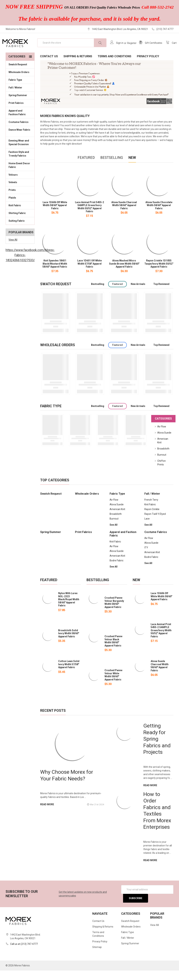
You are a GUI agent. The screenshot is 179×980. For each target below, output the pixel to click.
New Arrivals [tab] (138, 293)
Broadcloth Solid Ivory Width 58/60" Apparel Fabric (69, 643)
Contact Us (49, 66)
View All (13, 249)
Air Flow (162, 436)
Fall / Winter (20, 97)
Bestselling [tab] (112, 167)
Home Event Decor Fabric (20, 175)
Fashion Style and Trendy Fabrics (20, 163)
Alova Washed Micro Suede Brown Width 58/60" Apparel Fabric (124, 273)
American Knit (117, 519)
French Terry (151, 509)
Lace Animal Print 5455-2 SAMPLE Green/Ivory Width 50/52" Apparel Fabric (89, 216)
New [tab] (132, 167)
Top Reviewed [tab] (161, 293)
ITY (146, 557)
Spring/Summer (18, 105)
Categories (17, 66)
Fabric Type (20, 89)
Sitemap (97, 957)
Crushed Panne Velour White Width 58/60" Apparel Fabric (113, 684)
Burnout (162, 464)
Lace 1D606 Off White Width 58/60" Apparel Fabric (55, 215)
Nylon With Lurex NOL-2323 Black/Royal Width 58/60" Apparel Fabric (69, 609)
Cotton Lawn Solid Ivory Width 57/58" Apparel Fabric (69, 674)
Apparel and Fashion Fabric (20, 122)
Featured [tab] (86, 167)
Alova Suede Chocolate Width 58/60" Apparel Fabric (159, 215)
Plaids (12, 207)
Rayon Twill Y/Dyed (155, 523)
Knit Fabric (20, 215)
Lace (147, 528)
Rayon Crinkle (152, 519)
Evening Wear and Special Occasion (20, 152)
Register (129, 48)
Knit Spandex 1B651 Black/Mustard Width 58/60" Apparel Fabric (55, 273)
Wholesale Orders (19, 82)
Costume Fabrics (20, 131)
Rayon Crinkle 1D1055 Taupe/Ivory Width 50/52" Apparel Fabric (159, 273)
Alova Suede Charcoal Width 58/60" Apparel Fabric (124, 215)
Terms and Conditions (114, 66)
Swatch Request (18, 74)
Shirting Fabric (20, 222)
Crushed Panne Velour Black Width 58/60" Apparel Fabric (113, 650)
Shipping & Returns (78, 66)
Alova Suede (164, 442)
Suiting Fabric (20, 230)
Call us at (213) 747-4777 (24, 953)
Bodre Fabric (117, 570)
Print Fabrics (16, 112)
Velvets (20, 192)
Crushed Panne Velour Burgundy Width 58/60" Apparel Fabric (114, 612)
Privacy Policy (148, 66)
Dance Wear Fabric (20, 141)
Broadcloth (163, 458)
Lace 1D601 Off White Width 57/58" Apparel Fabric (89, 273)
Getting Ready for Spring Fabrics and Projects (157, 748)
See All (114, 534)
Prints (20, 199)
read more (47, 814)
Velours (20, 184)
